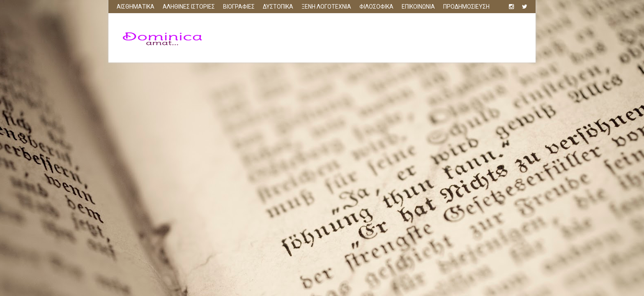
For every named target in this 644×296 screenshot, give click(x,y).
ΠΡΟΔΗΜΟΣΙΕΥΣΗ (466, 7)
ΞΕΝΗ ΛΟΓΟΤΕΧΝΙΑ (326, 7)
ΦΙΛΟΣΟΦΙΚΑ (376, 7)
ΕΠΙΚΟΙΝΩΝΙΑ (418, 7)
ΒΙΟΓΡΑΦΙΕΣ (239, 7)
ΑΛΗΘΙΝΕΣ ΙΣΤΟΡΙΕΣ (189, 7)
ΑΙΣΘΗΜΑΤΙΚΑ (136, 7)
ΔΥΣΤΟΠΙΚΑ (278, 7)
